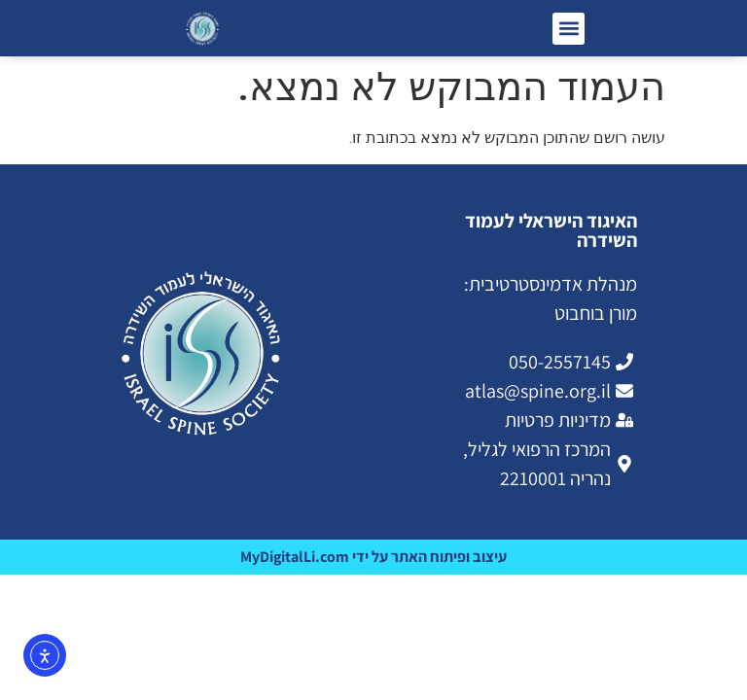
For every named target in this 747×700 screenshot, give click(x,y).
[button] (569, 29)
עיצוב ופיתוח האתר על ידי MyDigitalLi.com (373, 557)
